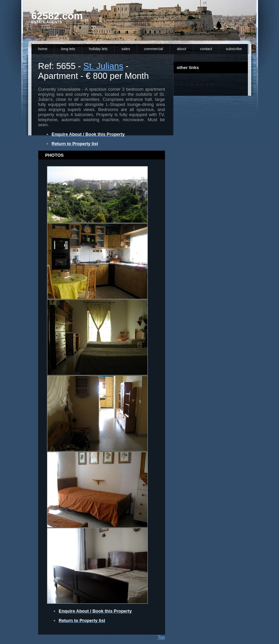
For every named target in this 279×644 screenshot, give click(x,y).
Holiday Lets (98, 49)
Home (43, 49)
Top (161, 637)
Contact (206, 49)
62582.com (57, 16)
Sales (126, 49)
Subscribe (234, 49)
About (182, 49)
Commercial (154, 49)
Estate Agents (47, 22)
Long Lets (68, 49)
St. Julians (103, 66)
